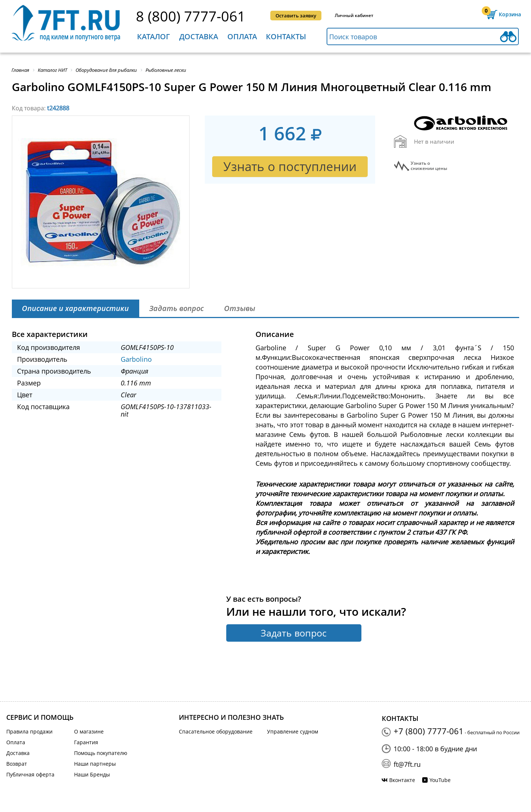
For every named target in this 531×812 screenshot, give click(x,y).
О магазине (89, 731)
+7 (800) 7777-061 (429, 731)
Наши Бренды (92, 774)
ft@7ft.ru (407, 764)
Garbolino (136, 359)
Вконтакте (402, 780)
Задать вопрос (294, 633)
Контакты (286, 36)
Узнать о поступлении (290, 166)
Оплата (242, 36)
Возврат (17, 764)
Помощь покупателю (101, 753)
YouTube (440, 780)
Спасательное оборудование (216, 731)
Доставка (199, 36)
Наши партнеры (95, 764)
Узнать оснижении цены (429, 166)
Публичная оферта (30, 774)
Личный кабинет (354, 15)
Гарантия (86, 742)
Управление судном (293, 731)
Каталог (153, 36)
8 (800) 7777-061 (191, 16)
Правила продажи (29, 731)
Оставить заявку (296, 16)
